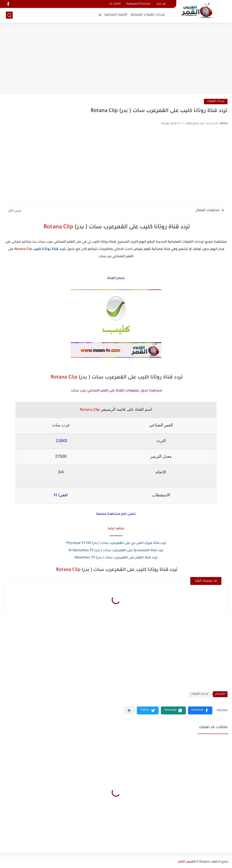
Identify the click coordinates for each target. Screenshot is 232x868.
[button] (200, 710)
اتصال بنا (115, 4)
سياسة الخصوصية (138, 4)
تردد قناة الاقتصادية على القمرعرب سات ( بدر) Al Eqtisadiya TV (116, 551)
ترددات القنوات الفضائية (148, 15)
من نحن (161, 4)
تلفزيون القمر (187, 862)
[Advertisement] (116, 59)
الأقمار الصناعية (116, 15)
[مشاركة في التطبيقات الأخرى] (129, 710)
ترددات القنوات (216, 101)
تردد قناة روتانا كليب (49, 249)
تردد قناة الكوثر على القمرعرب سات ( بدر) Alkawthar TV (116, 558)
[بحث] (9, 15)
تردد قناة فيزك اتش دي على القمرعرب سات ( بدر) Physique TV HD (116, 543)
